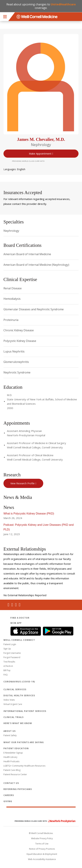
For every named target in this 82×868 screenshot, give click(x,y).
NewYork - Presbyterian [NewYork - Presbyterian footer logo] (42, 821)
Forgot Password (12, 657)
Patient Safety (10, 735)
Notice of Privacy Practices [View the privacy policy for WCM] (42, 849)
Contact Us (11, 783)
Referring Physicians (18, 789)
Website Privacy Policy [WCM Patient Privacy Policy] (42, 838)
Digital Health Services (19, 695)
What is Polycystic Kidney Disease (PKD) (29, 514)
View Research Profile (22, 483)
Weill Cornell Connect (19, 640)
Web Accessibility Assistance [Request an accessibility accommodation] (42, 859)
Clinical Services (15, 689)
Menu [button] (5, 17)
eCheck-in (8, 666)
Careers (9, 795)
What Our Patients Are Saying (24, 742)
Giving (8, 801)
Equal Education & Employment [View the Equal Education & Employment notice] (42, 854)
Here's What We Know (18, 723)
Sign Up (7, 649)
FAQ (6, 675)
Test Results (9, 662)
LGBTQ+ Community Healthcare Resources (24, 766)
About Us (10, 731)
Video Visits (9, 700)
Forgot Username (12, 653)
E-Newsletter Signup (13, 753)
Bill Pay (7, 670)
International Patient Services (25, 711)
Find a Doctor (20, 618)
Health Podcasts (11, 761)
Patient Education (16, 748)
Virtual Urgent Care (13, 704)
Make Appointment (40, 154)
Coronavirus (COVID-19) (19, 682)
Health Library (10, 757)
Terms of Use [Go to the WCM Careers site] (42, 844)
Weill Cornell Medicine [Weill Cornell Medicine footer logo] (41, 814)
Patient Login (10, 644)
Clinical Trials (13, 717)
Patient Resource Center (15, 774)
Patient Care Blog (12, 770)
